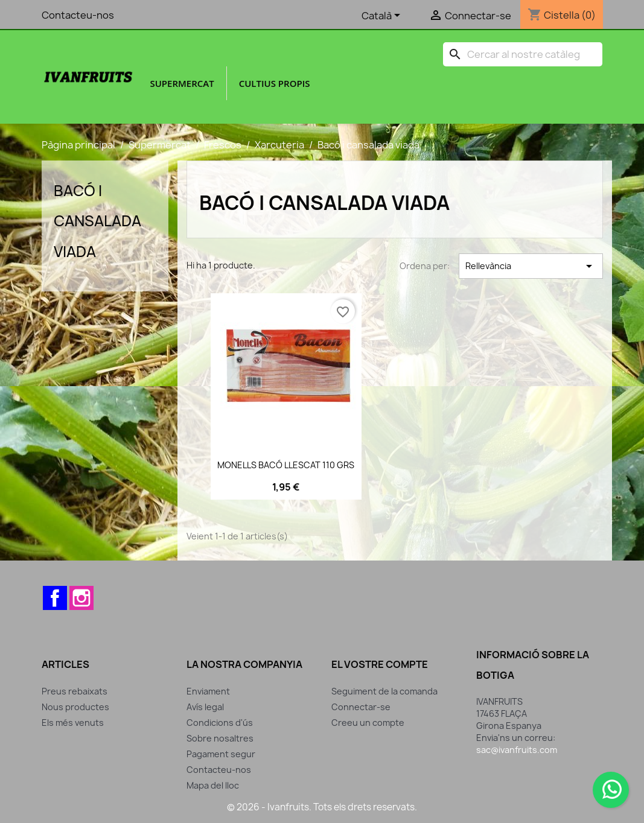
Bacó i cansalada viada (97, 221)
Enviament (208, 691)
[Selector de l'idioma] (383, 16)
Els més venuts (73, 723)
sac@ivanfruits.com (517, 750)
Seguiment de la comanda (384, 691)
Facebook (55, 598)
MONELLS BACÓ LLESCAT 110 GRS (286, 465)
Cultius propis (275, 83)
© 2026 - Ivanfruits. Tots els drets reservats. (322, 807)
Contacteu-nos (78, 15)
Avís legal (205, 707)
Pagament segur (221, 754)
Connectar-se (361, 707)
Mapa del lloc (213, 785)
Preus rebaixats (75, 691)
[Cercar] (523, 54)
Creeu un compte (368, 723)
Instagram (81, 598)
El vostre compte (380, 664)
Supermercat (182, 83)
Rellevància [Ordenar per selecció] (531, 266)
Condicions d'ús (220, 723)
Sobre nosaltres (220, 738)
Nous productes (75, 707)
